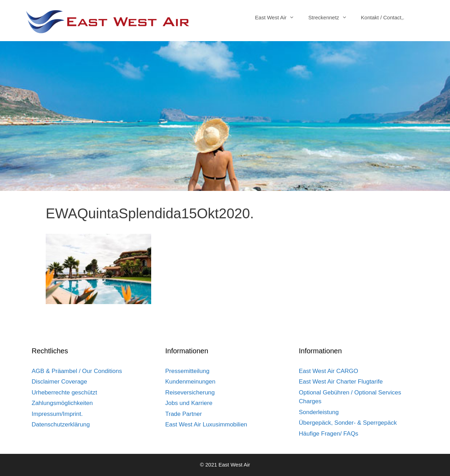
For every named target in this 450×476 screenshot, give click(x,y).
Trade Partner (184, 414)
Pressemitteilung (187, 371)
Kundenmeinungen (190, 382)
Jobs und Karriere (189, 403)
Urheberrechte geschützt (64, 393)
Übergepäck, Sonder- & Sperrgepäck (348, 423)
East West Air (278, 18)
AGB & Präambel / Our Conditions (77, 371)
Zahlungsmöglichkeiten (62, 403)
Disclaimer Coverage (59, 382)
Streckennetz (331, 18)
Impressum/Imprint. (57, 414)
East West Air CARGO (329, 371)
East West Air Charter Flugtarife (341, 382)
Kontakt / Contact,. (383, 17)
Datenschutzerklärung (61, 424)
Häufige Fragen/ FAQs (329, 434)
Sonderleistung (319, 412)
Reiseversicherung (190, 393)
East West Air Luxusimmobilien (206, 424)
